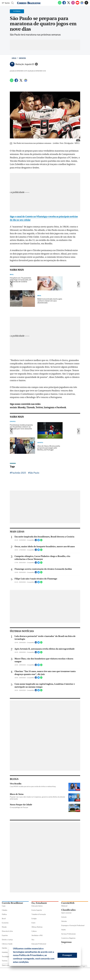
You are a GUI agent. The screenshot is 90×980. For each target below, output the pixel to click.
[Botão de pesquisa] (12, 3)
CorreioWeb (68, 903)
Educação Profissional (39, 944)
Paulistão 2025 (19, 473)
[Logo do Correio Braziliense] (29, 3)
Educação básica (37, 906)
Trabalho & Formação (39, 914)
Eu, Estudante (39, 903)
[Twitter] (69, 4)
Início (14, 58)
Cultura (34, 931)
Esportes (22, 58)
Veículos (64, 921)
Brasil (4, 919)
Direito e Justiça (7, 940)
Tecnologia (5, 956)
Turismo (5, 961)
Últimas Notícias (37, 927)
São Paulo (34, 473)
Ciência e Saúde (7, 944)
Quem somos (6, 965)
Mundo (4, 927)
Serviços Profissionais (68, 934)
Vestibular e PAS (37, 935)
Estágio (34, 919)
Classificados (68, 910)
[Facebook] (64, 4)
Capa (4, 906)
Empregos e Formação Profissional (73, 925)
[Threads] (86, 4)
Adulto (64, 930)
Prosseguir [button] (67, 955)
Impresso (66, 942)
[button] (30, 962)
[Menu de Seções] (6, 3)
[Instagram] (73, 4)
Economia (5, 923)
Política (4, 914)
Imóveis (64, 917)
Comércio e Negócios (68, 938)
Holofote (5, 952)
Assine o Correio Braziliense (71, 966)
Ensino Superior (37, 910)
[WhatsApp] (60, 4)
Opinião (4, 948)
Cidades (5, 910)
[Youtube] (77, 4)
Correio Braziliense (12, 903)
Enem (33, 923)
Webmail (64, 906)
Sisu (33, 940)
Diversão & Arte (7, 931)
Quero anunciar (66, 913)
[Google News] (82, 4)
